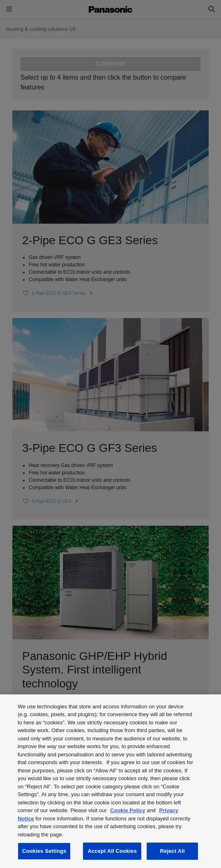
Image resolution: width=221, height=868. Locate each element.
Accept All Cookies (112, 851)
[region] (110, 781)
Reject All (173, 851)
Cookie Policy (128, 810)
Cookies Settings (44, 851)
